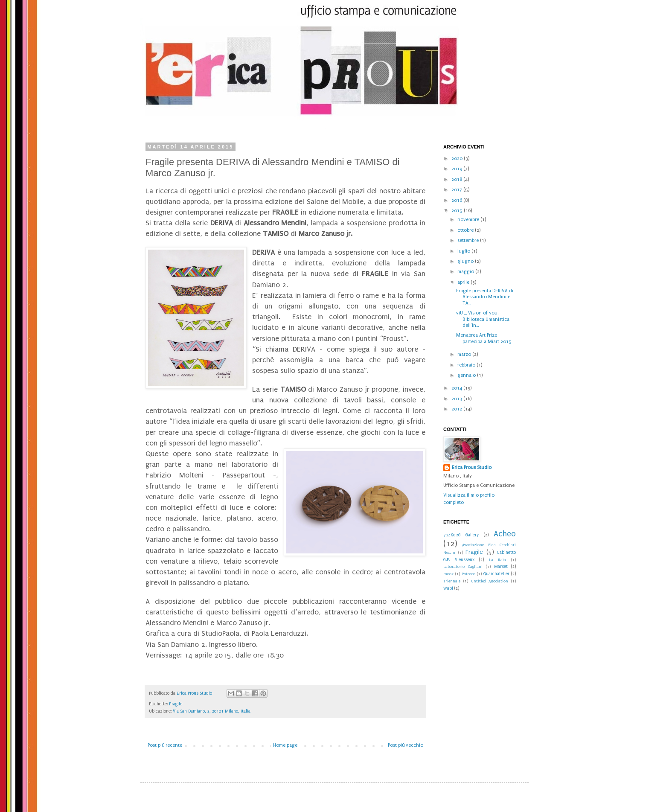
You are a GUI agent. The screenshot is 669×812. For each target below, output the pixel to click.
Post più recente (165, 745)
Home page (285, 745)
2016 (457, 200)
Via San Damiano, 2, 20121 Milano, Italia (212, 711)
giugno (466, 261)
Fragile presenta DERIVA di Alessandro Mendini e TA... (485, 297)
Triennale (452, 581)
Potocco (468, 574)
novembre (469, 220)
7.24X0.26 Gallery (461, 535)
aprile (464, 282)
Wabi (448, 588)
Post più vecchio (406, 745)
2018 (457, 179)
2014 (457, 388)
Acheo (505, 534)
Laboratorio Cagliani (463, 567)
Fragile (176, 704)
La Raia (498, 560)
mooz (448, 574)
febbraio (467, 365)
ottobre (466, 230)
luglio (464, 251)
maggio (466, 272)
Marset (501, 567)
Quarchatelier (496, 574)
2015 (458, 211)
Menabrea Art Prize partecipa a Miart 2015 (484, 338)
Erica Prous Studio (472, 467)
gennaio (467, 375)
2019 (457, 169)
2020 (458, 159)
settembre (469, 240)
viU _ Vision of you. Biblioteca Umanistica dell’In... (483, 319)
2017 (457, 190)
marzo (465, 354)
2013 (457, 399)
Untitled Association (490, 581)
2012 (457, 409)
